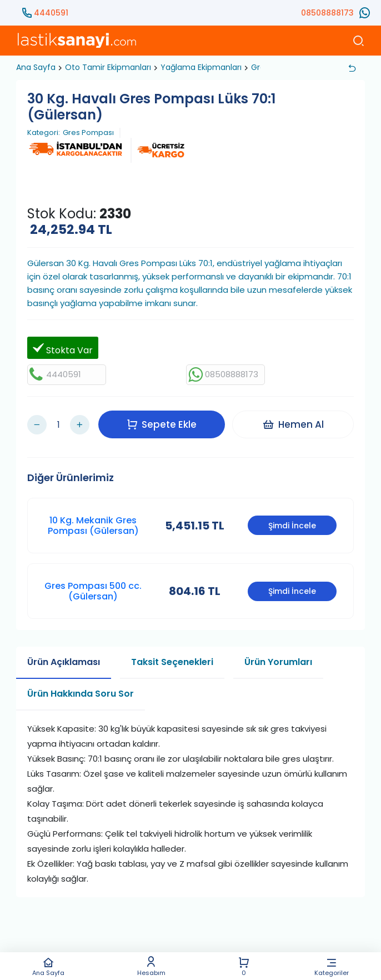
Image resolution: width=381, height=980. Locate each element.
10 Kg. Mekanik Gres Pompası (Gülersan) (93, 519)
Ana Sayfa (48, 966)
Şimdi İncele (292, 519)
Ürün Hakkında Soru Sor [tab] (81, 687)
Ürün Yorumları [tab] (278, 656)
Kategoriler (332, 966)
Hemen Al (295, 421)
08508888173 (327, 13)
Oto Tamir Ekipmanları (108, 67)
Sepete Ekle (164, 421)
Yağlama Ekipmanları (201, 67)
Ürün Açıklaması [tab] (64, 656)
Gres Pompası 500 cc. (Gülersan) (93, 585)
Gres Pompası (88, 133)
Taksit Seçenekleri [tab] (172, 656)
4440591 (51, 13)
